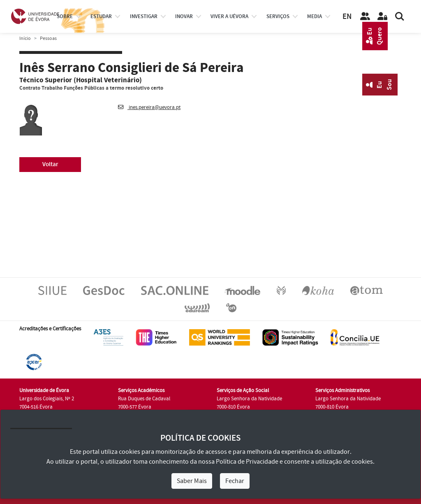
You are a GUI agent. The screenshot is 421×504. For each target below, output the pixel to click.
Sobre (65, 16)
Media (315, 16)
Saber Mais (192, 481)
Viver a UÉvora (229, 16)
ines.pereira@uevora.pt (149, 107)
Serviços (278, 16)
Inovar (184, 16)
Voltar (50, 164)
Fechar (235, 481)
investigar (144, 16)
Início (25, 38)
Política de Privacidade (247, 462)
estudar (101, 16)
